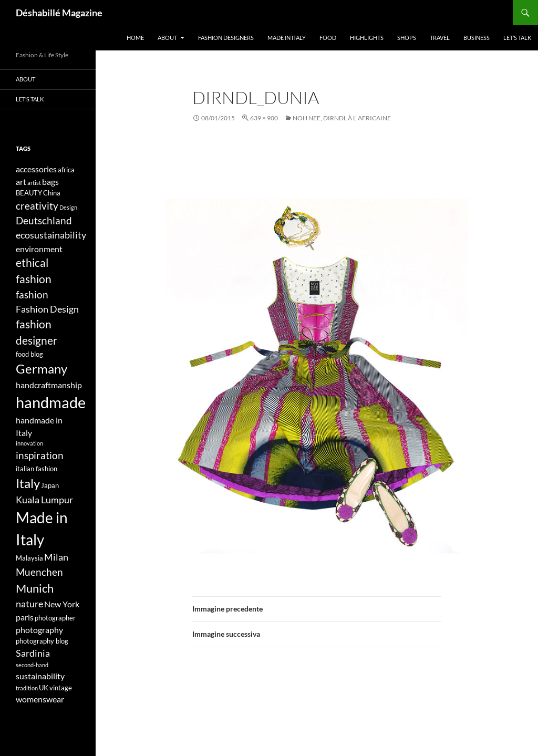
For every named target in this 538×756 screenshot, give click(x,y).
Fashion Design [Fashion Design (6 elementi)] (47, 309)
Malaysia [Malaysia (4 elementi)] (29, 558)
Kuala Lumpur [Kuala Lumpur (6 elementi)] (44, 500)
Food (328, 38)
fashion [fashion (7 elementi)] (32, 294)
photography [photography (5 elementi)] (39, 630)
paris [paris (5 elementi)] (25, 617)
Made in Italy (287, 38)
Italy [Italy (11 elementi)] (28, 483)
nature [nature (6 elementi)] (29, 604)
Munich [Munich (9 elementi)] (35, 588)
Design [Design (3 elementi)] (68, 207)
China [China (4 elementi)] (52, 193)
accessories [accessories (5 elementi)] (36, 169)
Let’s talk (517, 38)
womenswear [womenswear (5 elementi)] (40, 699)
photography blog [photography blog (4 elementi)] (42, 641)
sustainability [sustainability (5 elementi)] (40, 676)
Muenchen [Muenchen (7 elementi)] (39, 572)
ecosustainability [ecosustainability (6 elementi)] (51, 235)
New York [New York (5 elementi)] (62, 604)
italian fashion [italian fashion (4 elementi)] (37, 469)
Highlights (367, 38)
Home (135, 38)
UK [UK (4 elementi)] (44, 688)
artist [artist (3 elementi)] (34, 183)
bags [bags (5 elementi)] (50, 182)
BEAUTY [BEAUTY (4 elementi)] (29, 193)
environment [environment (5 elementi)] (39, 249)
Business (477, 38)
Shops (407, 38)
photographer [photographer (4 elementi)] (55, 618)
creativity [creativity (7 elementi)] (37, 206)
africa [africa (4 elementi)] (66, 170)
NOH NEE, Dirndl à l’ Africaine (342, 118)
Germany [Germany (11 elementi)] (42, 369)
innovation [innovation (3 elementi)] (29, 443)
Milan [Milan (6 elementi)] (56, 557)
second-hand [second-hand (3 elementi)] (32, 665)
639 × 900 (264, 118)
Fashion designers (226, 38)
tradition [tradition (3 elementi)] (27, 688)
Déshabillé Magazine (59, 13)
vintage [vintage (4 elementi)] (61, 688)
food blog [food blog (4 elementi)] (29, 354)
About (167, 38)
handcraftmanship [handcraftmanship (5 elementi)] (49, 385)
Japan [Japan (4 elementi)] (50, 485)
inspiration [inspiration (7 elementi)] (40, 455)
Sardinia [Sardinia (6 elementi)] (33, 653)
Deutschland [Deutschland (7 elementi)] (44, 220)
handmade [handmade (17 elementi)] (51, 402)
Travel (440, 38)
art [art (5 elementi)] (21, 182)
